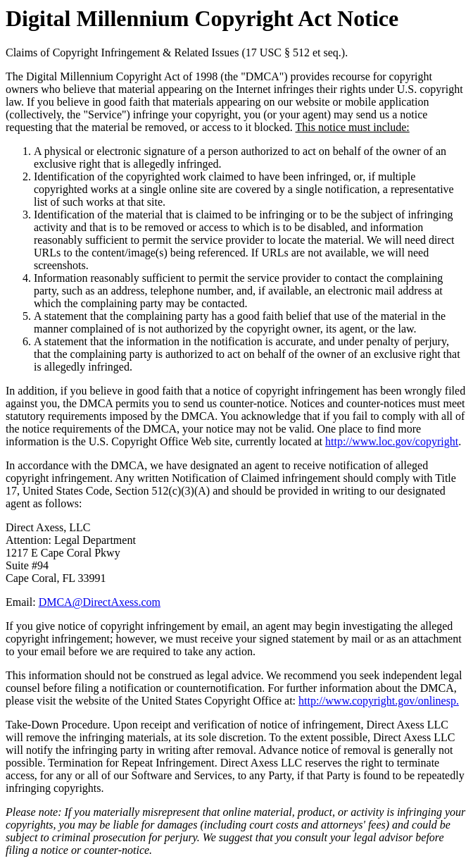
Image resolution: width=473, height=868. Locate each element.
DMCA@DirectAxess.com (100, 602)
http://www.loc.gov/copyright (392, 441)
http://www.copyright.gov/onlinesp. (379, 701)
